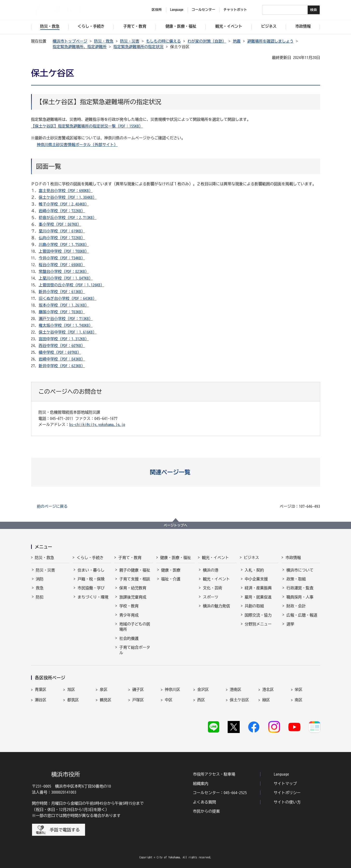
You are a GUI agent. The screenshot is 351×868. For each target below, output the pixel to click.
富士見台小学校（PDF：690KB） (66, 191)
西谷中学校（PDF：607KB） (62, 346)
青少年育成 (129, 615)
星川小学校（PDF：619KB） (62, 231)
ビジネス (252, 558)
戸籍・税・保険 (91, 579)
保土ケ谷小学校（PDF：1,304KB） (68, 197)
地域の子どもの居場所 (135, 627)
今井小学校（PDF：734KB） (62, 258)
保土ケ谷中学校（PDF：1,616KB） (68, 332)
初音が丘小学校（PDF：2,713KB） (68, 218)
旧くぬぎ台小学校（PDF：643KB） (68, 298)
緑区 (266, 700)
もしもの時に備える (164, 41)
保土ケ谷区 (239, 700)
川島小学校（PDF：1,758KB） (64, 244)
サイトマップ (285, 784)
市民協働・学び (91, 588)
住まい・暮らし (91, 570)
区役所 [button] (157, 10)
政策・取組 (296, 579)
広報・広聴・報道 (302, 615)
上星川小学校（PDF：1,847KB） (66, 278)
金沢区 (203, 689)
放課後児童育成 (133, 597)
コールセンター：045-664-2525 (220, 793)
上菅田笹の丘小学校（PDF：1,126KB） (72, 285)
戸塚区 (138, 700)
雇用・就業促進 (258, 597)
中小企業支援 (256, 579)
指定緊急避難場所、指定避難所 (80, 47)
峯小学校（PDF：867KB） (60, 224)
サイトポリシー (287, 793)
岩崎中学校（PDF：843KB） (62, 359)
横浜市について (300, 570)
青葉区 (41, 689)
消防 (40, 579)
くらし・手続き (90, 558)
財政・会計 (296, 606)
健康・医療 (171, 570)
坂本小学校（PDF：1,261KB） (64, 305)
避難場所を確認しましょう (271, 41)
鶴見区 (106, 700)
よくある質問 (205, 802)
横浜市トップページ (70, 41)
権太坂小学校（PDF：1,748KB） (66, 325)
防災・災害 (130, 41)
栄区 (299, 689)
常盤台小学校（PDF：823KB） (64, 271)
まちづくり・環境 (93, 597)
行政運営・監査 (300, 588)
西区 (201, 700)
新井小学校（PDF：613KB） (62, 292)
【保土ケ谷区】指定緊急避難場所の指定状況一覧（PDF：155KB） (87, 126)
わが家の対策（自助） (207, 41)
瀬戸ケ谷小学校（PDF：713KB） (66, 319)
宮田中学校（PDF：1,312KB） (64, 339)
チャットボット (235, 10)
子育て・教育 (130, 558)
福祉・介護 (171, 579)
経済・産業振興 (258, 588)
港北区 (268, 689)
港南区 (236, 689)
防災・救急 (104, 41)
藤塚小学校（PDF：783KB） (62, 312)
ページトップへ (176, 525)
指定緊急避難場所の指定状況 (139, 47)
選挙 (290, 624)
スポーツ (211, 597)
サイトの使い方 (287, 802)
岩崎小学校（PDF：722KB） (62, 211)
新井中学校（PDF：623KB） (62, 366)
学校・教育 (129, 606)
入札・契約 (254, 570)
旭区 (71, 689)
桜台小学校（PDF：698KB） (62, 265)
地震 (237, 41)
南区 (299, 700)
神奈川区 (172, 689)
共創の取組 (254, 606)
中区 (169, 700)
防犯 (40, 597)
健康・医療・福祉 (176, 558)
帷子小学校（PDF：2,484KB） (64, 204)
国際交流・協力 (258, 615)
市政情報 (293, 558)
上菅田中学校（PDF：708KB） (64, 251)
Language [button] (177, 10)
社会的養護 (129, 638)
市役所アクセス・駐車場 (214, 774)
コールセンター (204, 10)
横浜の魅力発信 (216, 606)
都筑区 (73, 700)
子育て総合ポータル (135, 650)
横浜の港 (211, 570)
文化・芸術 (212, 588)
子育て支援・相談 (135, 579)
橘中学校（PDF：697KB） (60, 352)
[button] (175, 472)
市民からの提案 (206, 811)
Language (281, 774)
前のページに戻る (52, 506)
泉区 (104, 689)
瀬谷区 (41, 700)
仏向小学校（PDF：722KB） (62, 238)
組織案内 (201, 784)
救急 (40, 588)
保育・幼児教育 (133, 588)
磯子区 (138, 689)
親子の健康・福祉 (135, 570)
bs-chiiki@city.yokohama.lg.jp (97, 424)
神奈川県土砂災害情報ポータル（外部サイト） (77, 145)
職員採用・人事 (300, 597)
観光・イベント (215, 558)
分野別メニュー (258, 624)
